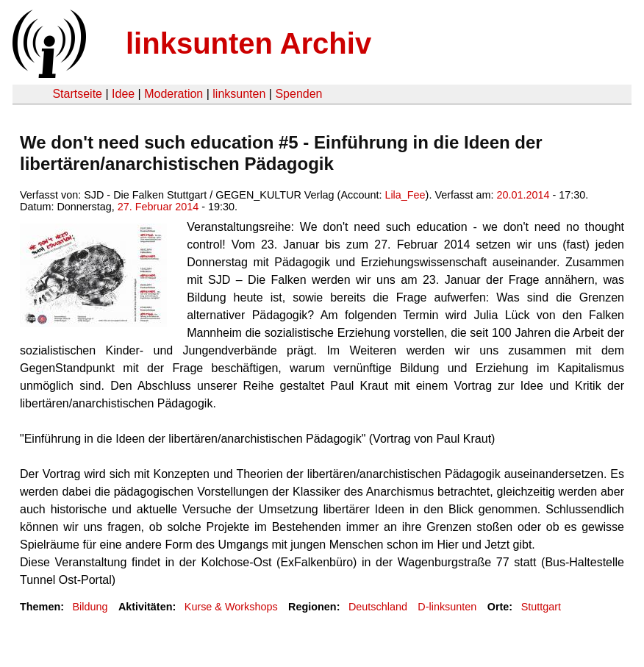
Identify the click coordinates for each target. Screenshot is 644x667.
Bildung (90, 607)
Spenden (298, 94)
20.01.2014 (523, 195)
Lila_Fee (405, 195)
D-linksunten (447, 607)
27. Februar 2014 (158, 207)
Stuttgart (541, 607)
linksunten (239, 94)
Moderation (173, 94)
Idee (123, 94)
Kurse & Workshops (231, 607)
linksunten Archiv (248, 43)
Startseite (77, 94)
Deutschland (378, 607)
